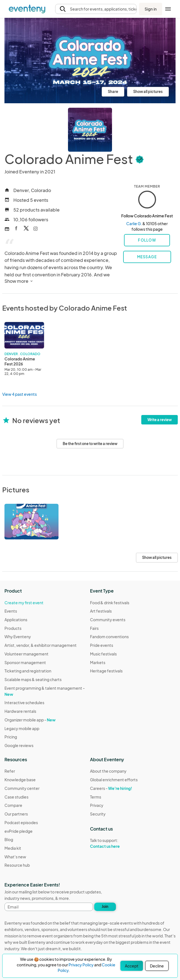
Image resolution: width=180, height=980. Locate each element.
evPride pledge (19, 831)
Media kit (13, 848)
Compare (13, 805)
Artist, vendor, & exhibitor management (41, 645)
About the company (108, 771)
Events (11, 611)
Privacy (97, 805)
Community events (108, 620)
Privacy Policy (81, 965)
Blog (9, 839)
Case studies (16, 797)
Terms (96, 797)
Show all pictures (148, 92)
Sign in (151, 9)
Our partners (16, 814)
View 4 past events (20, 394)
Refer (10, 771)
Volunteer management (26, 654)
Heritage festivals (106, 671)
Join (105, 907)
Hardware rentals (20, 711)
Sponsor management (25, 662)
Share (113, 92)
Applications (16, 620)
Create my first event (24, 603)
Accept (132, 966)
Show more (19, 281)
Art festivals (101, 611)
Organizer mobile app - (30, 720)
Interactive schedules (24, 703)
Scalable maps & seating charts (33, 679)
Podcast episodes (21, 822)
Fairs (94, 628)
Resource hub (17, 865)
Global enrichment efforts (114, 780)
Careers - (111, 788)
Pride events (102, 645)
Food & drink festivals (110, 603)
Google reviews (19, 745)
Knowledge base (20, 780)
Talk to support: (114, 843)
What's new (15, 857)
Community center (22, 788)
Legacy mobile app (22, 728)
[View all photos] (90, 61)
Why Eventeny (18, 637)
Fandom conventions (109, 637)
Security (98, 814)
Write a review (160, 420)
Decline (157, 966)
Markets (98, 662)
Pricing (11, 737)
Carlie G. (134, 223)
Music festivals (103, 654)
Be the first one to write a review (90, 444)
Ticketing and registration (28, 671)
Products (13, 628)
